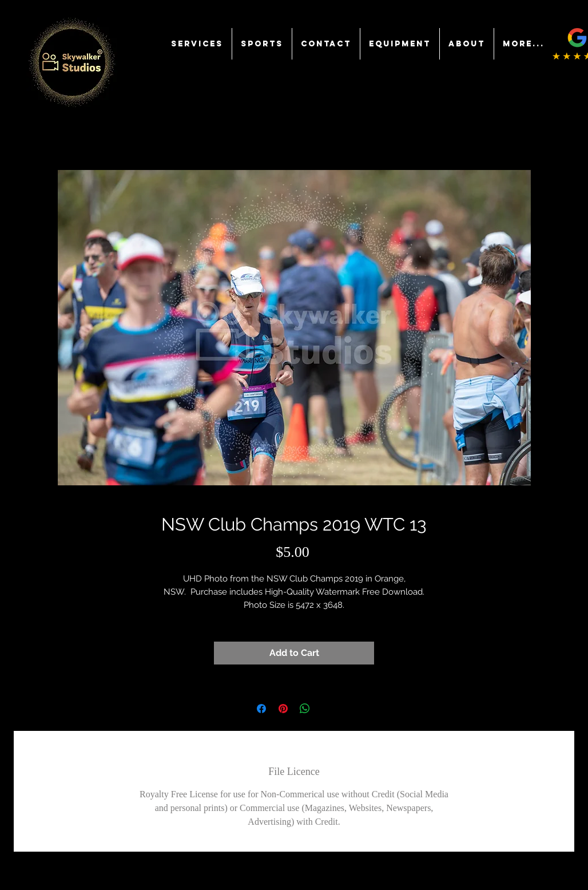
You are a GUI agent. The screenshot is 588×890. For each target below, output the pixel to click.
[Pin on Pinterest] (283, 709)
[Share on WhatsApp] (305, 709)
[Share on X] (327, 709)
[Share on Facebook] (261, 709)
